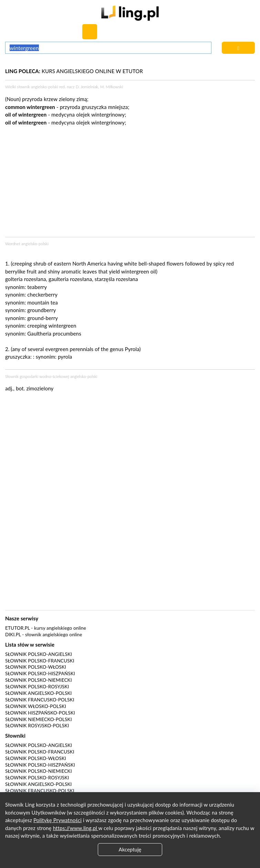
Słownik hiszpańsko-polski (40, 713)
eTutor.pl (18, 628)
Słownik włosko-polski (36, 706)
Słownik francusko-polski (40, 700)
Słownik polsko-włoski (36, 667)
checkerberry (42, 295)
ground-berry (43, 318)
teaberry (37, 287)
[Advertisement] (130, 449)
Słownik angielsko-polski (38, 693)
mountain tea (43, 302)
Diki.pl (13, 635)
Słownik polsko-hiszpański (40, 674)
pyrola (65, 357)
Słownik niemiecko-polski (39, 719)
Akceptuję (130, 849)
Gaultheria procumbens (54, 333)
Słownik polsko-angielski (39, 654)
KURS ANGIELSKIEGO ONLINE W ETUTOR (74, 71)
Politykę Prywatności (58, 820)
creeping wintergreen (52, 326)
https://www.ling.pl (76, 828)
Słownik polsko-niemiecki (39, 680)
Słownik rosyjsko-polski (37, 726)
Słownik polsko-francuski (40, 661)
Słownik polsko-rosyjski (37, 687)
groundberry (41, 310)
